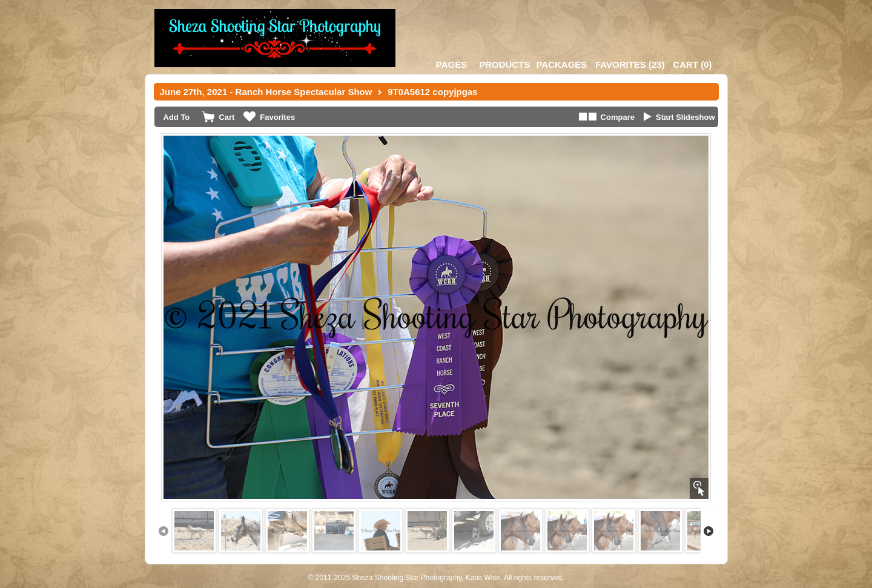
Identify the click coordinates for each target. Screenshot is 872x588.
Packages (561, 64)
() (630, 64)
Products (504, 64)
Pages (451, 64)
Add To (177, 117)
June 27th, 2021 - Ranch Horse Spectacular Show (266, 92)
